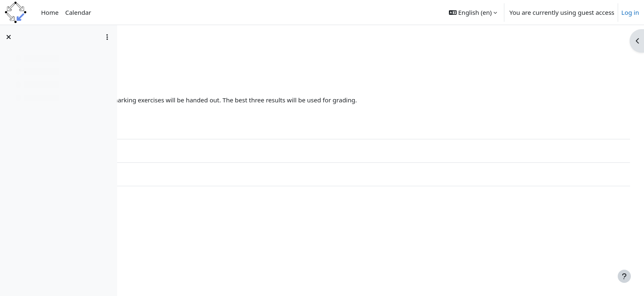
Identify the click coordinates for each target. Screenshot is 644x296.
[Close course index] (9, 37)
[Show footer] (624, 276)
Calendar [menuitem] (78, 12)
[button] (473, 12)
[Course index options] (107, 37)
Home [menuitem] (50, 12)
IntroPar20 (149, 52)
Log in (630, 12)
